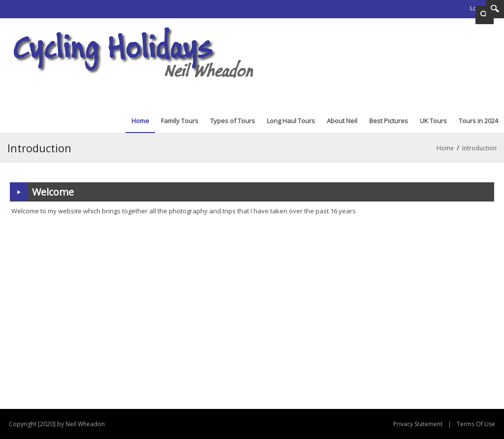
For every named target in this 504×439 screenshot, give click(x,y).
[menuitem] (140, 121)
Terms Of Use (476, 424)
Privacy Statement (418, 424)
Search (495, 9)
